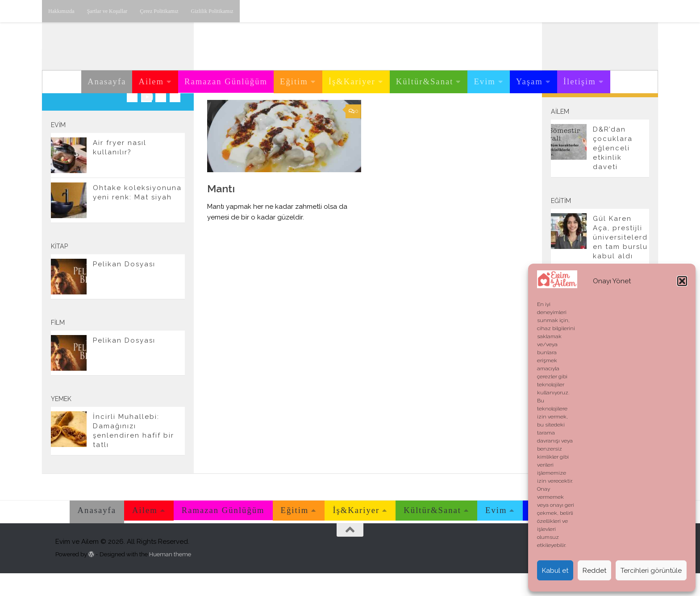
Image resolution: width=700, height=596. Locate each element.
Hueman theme (170, 577)
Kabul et (555, 571)
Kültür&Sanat (425, 81)
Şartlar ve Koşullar (107, 11)
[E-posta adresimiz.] (175, 120)
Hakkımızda (61, 11)
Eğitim (294, 81)
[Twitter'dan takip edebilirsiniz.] (161, 120)
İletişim (580, 81)
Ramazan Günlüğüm (226, 81)
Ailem (151, 81)
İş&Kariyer (352, 81)
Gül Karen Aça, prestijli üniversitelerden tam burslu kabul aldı (620, 260)
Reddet (594, 571)
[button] (682, 281)
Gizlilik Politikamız (212, 11)
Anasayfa (107, 81)
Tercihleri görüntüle (651, 571)
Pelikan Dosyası (124, 287)
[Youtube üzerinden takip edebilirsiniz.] (146, 120)
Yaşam (529, 81)
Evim (484, 81)
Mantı (221, 211)
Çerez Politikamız (159, 11)
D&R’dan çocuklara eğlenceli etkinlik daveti (613, 171)
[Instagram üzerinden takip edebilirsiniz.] (132, 120)
